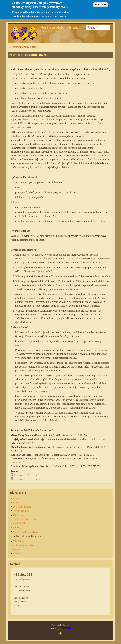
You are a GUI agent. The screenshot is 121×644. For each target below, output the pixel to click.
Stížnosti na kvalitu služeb (28, 536)
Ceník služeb (19, 523)
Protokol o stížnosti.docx (27, 480)
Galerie (17, 549)
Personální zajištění (22, 507)
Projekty (17, 528)
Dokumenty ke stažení (24, 545)
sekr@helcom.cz (19, 463)
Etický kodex (19, 515)
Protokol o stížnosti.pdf (26, 475)
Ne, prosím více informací (54, 14)
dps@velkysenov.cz (23, 579)
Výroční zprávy (21, 541)
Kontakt (17, 554)
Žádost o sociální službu (25, 519)
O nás (16, 503)
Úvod (16, 498)
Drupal (66, 625)
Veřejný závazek (21, 511)
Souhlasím (101, 3)
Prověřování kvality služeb (23, 47)
